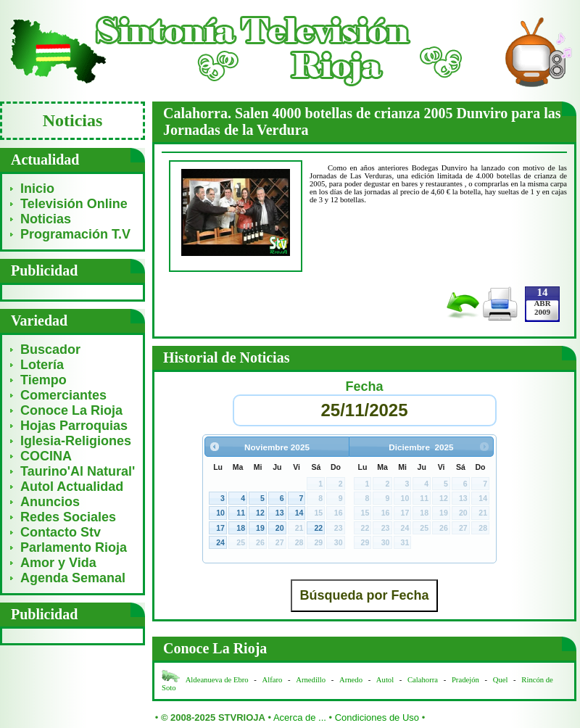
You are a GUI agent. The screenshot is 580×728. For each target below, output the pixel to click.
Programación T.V (75, 234)
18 (241, 528)
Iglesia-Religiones (76, 441)
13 (280, 513)
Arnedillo (311, 680)
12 (260, 513)
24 (220, 542)
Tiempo (43, 380)
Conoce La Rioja (71, 410)
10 (220, 513)
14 (299, 513)
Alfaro (273, 680)
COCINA (46, 456)
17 (220, 528)
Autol (386, 680)
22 (318, 528)
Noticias (46, 219)
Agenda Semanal (73, 578)
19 (260, 528)
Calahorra (423, 680)
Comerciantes (63, 395)
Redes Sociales (68, 517)
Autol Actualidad (72, 487)
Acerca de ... (300, 717)
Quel (501, 680)
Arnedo (351, 680)
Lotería (42, 365)
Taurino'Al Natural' (78, 471)
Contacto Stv (61, 532)
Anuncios (50, 502)
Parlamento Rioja (74, 547)
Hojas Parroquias (74, 426)
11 (241, 513)
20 (280, 528)
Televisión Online (74, 204)
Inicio (37, 189)
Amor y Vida (58, 563)
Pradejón (465, 680)
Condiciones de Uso (377, 717)
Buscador (50, 349)
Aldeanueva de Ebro (217, 680)
